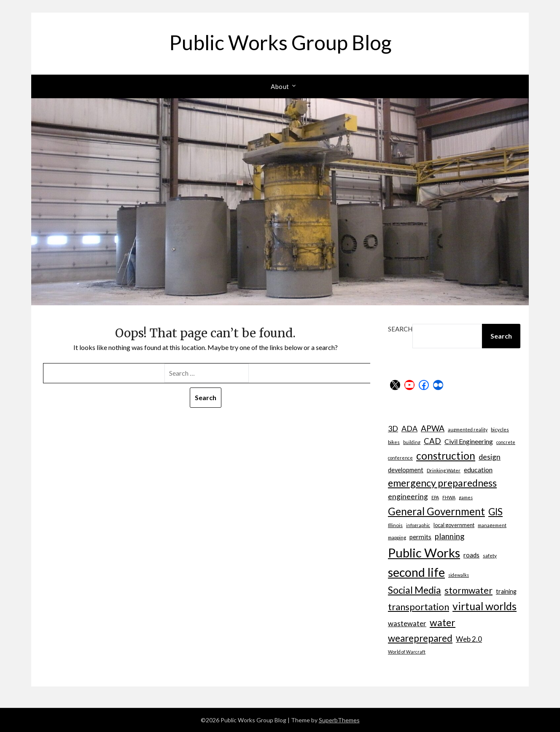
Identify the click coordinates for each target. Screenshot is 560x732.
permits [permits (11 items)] (420, 537)
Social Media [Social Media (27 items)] (415, 590)
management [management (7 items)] (492, 525)
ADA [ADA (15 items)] (409, 428)
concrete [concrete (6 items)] (506, 442)
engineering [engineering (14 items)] (408, 497)
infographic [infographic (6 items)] (418, 525)
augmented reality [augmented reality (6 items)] (468, 429)
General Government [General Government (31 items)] (436, 511)
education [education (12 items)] (478, 470)
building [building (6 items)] (412, 442)
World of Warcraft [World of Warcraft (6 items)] (407, 652)
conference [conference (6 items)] (400, 458)
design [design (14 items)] (490, 457)
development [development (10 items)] (406, 470)
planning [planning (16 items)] (450, 536)
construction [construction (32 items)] (446, 456)
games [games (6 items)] (466, 497)
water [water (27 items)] (443, 622)
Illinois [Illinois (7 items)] (395, 525)
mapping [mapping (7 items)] (397, 537)
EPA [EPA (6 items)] (435, 497)
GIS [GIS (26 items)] (495, 512)
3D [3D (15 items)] (393, 428)
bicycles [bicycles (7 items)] (500, 429)
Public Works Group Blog (280, 42)
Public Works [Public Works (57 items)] (424, 553)
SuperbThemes (339, 720)
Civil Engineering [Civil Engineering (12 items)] (469, 441)
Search (400, 329)
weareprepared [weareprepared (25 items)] (420, 638)
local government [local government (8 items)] (454, 525)
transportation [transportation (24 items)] (419, 607)
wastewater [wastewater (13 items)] (407, 623)
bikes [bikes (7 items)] (394, 442)
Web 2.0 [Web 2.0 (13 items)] (469, 639)
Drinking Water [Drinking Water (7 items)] (444, 470)
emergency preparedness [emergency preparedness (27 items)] (442, 483)
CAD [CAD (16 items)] (432, 441)
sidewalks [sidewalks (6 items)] (459, 575)
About (280, 86)
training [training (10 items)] (506, 591)
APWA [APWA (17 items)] (433, 428)
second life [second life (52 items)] (416, 572)
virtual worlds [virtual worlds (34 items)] (485, 606)
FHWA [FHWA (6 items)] (449, 497)
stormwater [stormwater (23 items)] (468, 590)
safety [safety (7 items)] (490, 555)
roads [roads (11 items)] (471, 555)
